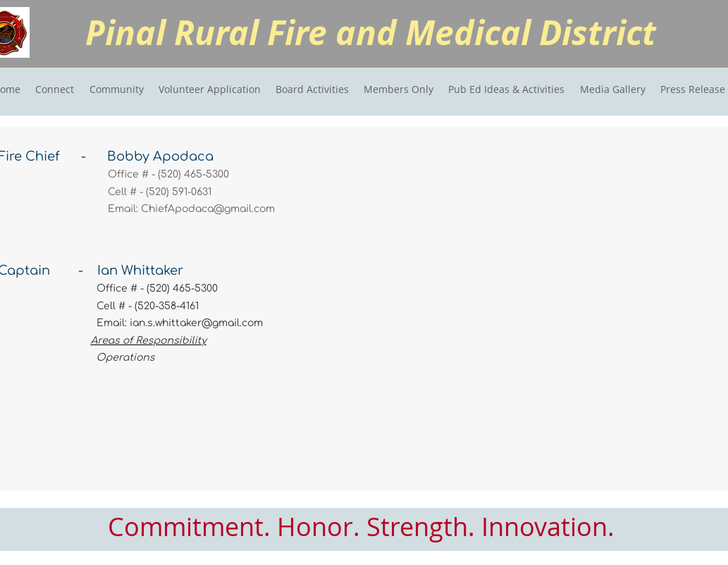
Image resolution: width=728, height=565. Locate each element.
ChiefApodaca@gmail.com (208, 209)
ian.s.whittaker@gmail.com (196, 323)
